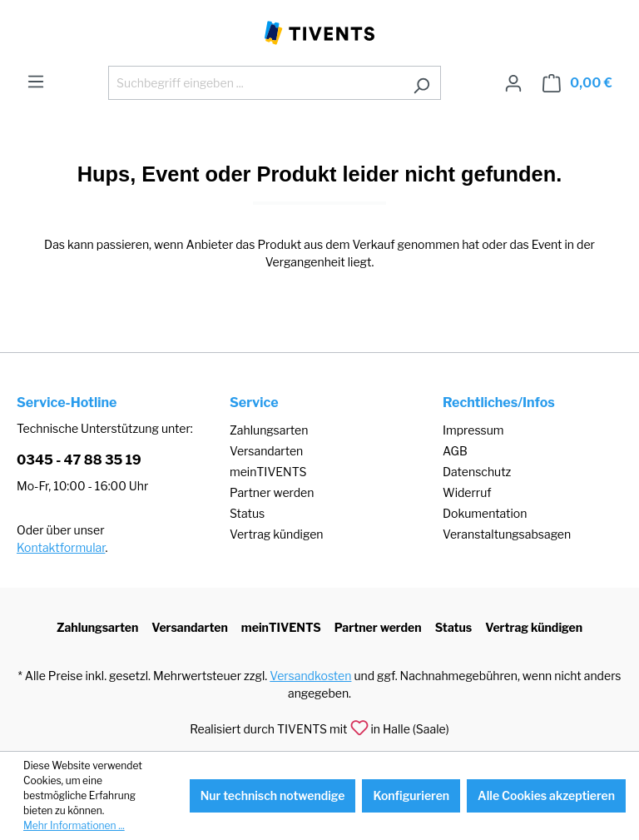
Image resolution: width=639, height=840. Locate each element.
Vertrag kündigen (276, 534)
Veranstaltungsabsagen (507, 534)
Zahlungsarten (269, 430)
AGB (455, 451)
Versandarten (266, 451)
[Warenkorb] (577, 83)
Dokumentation (485, 513)
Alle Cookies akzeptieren (546, 795)
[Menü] (36, 82)
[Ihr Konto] (513, 83)
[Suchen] (421, 83)
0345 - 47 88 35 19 (79, 460)
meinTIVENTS (268, 472)
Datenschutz (477, 472)
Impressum (473, 430)
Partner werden (272, 492)
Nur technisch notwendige (273, 795)
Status (247, 513)
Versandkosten (310, 676)
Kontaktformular (61, 547)
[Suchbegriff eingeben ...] (255, 83)
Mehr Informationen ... (74, 825)
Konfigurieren (411, 795)
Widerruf (467, 492)
